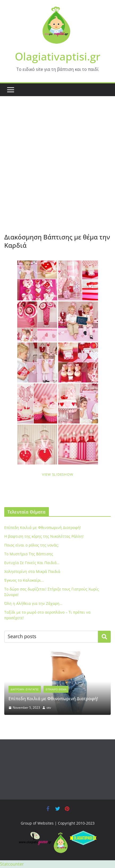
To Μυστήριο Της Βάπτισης (29, 554)
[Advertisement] (57, 172)
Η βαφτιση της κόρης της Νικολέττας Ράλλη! (44, 536)
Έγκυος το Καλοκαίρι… (24, 580)
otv (49, 708)
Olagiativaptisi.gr (58, 56)
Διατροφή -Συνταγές (25, 689)
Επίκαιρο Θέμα (56, 689)
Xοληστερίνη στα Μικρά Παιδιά (32, 571)
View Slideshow (58, 474)
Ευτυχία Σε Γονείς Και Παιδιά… (32, 563)
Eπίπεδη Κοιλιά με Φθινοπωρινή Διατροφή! (43, 527)
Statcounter (12, 864)
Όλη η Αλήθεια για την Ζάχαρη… (33, 603)
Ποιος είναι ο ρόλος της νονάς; (32, 545)
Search (104, 637)
